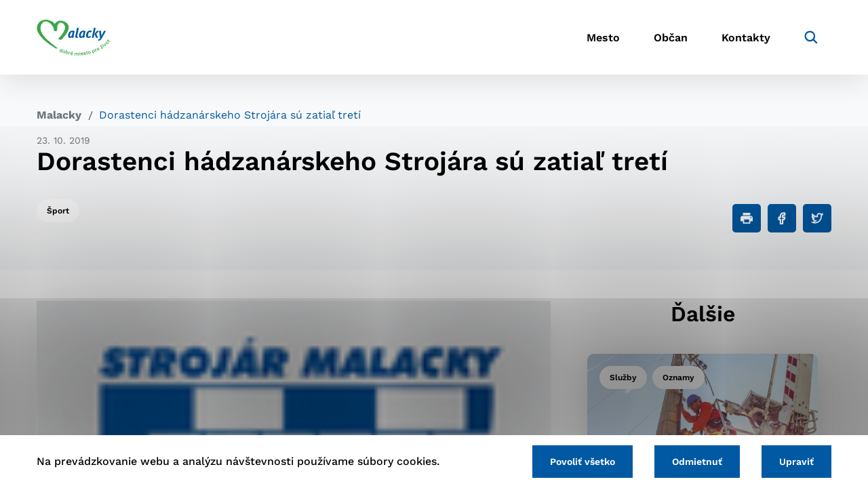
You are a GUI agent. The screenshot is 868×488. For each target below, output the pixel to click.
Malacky (59, 115)
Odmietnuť (697, 462)
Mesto (603, 38)
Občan (671, 38)
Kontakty (746, 38)
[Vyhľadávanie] (811, 37)
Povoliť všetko (583, 462)
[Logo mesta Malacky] (74, 37)
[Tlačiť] (747, 218)
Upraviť (796, 462)
